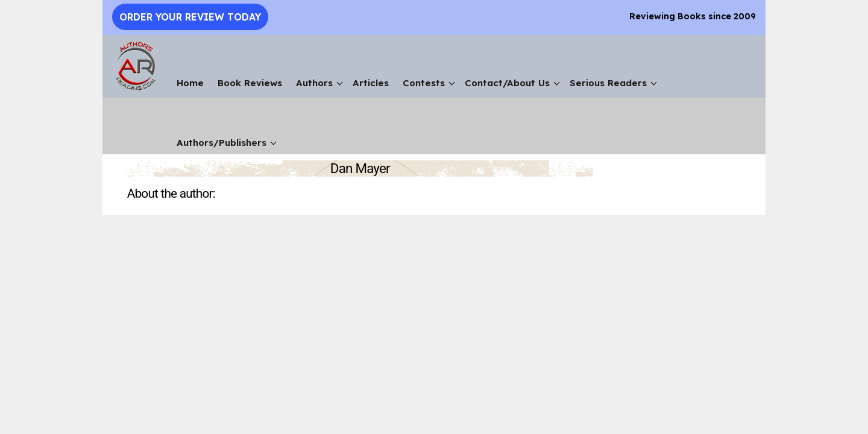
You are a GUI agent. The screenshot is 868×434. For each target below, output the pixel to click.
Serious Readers (608, 83)
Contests (424, 83)
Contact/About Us (507, 83)
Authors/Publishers (222, 143)
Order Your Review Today (190, 17)
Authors (314, 83)
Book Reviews (250, 83)
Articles (371, 83)
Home (190, 83)
